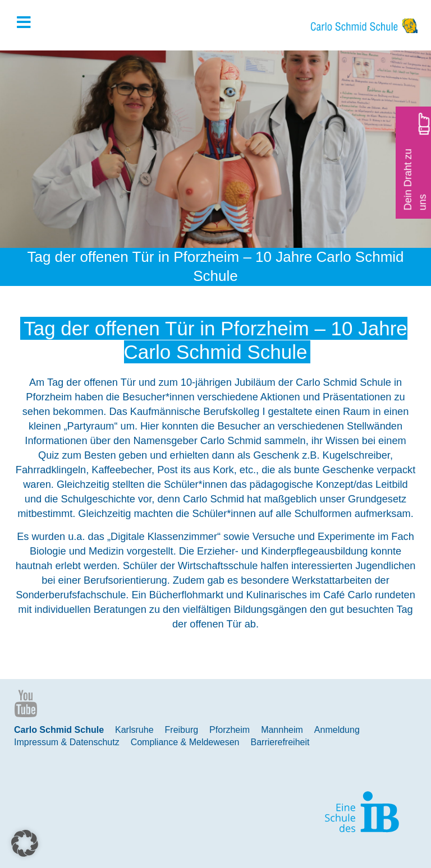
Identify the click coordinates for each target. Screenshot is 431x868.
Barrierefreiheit (280, 742)
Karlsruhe (134, 730)
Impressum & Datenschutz (67, 742)
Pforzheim (230, 730)
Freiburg (182, 730)
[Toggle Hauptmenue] (29, 23)
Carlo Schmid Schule (59, 730)
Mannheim (282, 730)
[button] (25, 843)
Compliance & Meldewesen (185, 742)
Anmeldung (337, 730)
